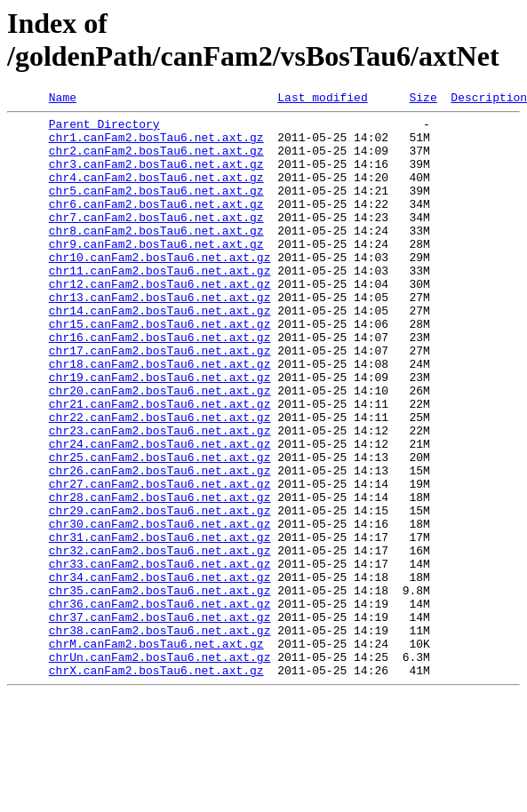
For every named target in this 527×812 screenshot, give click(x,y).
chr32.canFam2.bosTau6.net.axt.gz (160, 641)
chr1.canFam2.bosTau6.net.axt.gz (156, 145)
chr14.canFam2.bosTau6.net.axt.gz (160, 353)
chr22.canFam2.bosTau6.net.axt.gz (160, 481)
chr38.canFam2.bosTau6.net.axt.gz (160, 736)
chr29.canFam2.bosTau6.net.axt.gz (160, 593)
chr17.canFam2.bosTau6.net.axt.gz (160, 401)
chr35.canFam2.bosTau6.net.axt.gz (160, 689)
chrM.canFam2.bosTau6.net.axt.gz (156, 752)
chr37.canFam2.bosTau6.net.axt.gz (160, 720)
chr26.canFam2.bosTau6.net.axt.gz (160, 545)
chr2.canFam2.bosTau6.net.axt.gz (156, 161)
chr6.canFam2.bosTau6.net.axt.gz (156, 225)
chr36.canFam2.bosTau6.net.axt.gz (160, 705)
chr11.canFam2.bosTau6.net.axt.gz (160, 305)
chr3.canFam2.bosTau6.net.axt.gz (156, 177)
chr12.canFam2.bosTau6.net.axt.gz (160, 321)
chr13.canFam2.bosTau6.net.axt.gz (160, 337)
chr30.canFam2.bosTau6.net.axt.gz (160, 609)
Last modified (322, 100)
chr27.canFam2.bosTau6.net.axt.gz (160, 561)
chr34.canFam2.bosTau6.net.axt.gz (160, 673)
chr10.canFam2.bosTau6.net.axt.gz (160, 289)
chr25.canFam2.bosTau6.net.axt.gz (160, 529)
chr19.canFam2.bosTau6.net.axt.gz (160, 433)
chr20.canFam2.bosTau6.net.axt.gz (160, 449)
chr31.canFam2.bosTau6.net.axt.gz (160, 625)
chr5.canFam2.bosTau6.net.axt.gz (156, 209)
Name (63, 100)
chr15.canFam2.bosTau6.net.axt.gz (160, 369)
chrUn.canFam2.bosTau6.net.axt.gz (160, 768)
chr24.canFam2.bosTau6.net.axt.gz (160, 513)
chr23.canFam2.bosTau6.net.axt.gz (160, 497)
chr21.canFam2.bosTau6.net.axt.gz (160, 465)
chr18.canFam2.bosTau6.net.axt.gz (160, 417)
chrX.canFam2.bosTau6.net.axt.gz (156, 784)
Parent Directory (104, 129)
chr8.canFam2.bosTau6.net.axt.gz (156, 257)
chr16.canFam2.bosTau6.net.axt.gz (160, 385)
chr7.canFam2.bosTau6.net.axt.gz (156, 241)
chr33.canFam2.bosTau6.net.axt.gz (160, 657)
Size (423, 100)
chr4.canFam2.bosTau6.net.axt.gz (156, 193)
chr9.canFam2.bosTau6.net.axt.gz (156, 273)
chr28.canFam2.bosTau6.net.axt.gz (160, 577)
